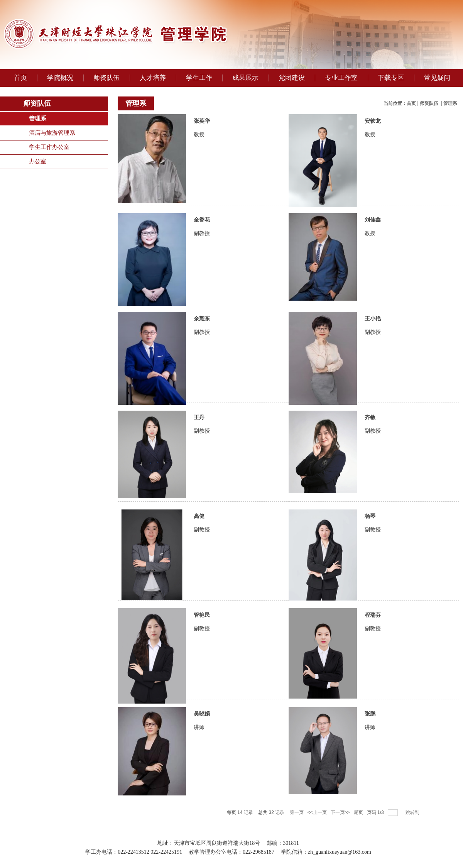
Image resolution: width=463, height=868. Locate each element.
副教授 (202, 233)
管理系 (38, 118)
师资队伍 (430, 103)
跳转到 (413, 812)
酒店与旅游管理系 (52, 133)
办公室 (38, 161)
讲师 (199, 727)
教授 (199, 135)
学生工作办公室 (49, 147)
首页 (411, 103)
